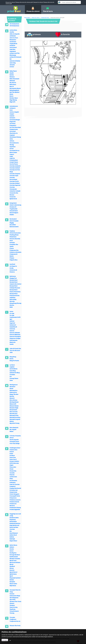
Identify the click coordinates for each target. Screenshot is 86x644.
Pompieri (13, 486)
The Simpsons (14, 598)
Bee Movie (13, 83)
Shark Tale (13, 560)
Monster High (14, 408)
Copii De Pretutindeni (14, 159)
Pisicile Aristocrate (13, 476)
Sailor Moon (13, 545)
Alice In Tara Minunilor (14, 39)
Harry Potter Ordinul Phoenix (15, 287)
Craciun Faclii (14, 181)
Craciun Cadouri (15, 168)
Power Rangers (14, 494)
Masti (11, 388)
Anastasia (13, 42)
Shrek (11, 564)
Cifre (11, 139)
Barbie (12, 75)
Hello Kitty (13, 299)
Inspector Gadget (15, 338)
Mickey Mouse (14, 402)
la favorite (63, 35)
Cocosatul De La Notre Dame (14, 151)
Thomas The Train (15, 601)
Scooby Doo (13, 553)
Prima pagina (27, 18)
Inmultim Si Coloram (13, 328)
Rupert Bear (13, 541)
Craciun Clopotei (15, 174)
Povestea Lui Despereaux (14, 491)
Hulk (11, 307)
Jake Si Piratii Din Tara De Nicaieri (15, 349)
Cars (11, 110)
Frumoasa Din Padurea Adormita (15, 251)
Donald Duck (14, 211)
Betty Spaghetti (14, 90)
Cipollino (13, 147)
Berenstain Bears (15, 88)
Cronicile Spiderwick (13, 198)
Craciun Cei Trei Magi (15, 171)
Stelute (12, 580)
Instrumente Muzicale (14, 341)
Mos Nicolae (13, 414)
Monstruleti (13, 410)
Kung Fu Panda (14, 361)
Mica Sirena (13, 400)
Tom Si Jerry (13, 607)
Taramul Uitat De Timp (15, 591)
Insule (12, 344)
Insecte (12, 331)
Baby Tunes (13, 71)
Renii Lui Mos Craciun (14, 528)
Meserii (12, 398)
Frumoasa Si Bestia (13, 255)
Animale (12, 45)
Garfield (12, 264)
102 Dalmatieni (14, 26)
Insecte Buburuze (15, 334)
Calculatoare (14, 106)
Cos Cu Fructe (14, 164)
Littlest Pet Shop (15, 373)
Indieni (12, 321)
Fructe (12, 248)
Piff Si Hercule (14, 463)
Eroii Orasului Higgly (14, 222)
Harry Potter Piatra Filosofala (15, 291)
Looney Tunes (14, 378)
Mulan (12, 421)
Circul (12, 149)
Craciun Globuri (15, 183)
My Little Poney (14, 423)
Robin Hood (13, 535)
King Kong (13, 357)
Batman (12, 77)
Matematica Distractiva (13, 391)
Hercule (12, 301)
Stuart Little (13, 584)
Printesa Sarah (14, 502)
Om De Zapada (14, 440)
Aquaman (13, 51)
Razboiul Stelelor (15, 523)
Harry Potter (14, 280)
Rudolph (12, 539)
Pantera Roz (13, 450)
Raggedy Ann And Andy (15, 515)
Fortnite (12, 242)
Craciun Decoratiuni (13, 178)
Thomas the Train (45, 18)
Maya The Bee (14, 394)
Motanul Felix (14, 415)
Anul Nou (12, 49)
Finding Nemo (14, 235)
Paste (11, 453)
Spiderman (13, 574)
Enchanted (13, 219)
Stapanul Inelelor (15, 578)
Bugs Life (12, 102)
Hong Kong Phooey (15, 303)
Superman (13, 586)
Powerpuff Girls (15, 496)
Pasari (12, 452)
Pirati (11, 469)
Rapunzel (13, 519)
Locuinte (12, 374)
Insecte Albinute (15, 333)
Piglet (11, 465)
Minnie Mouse (14, 406)
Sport (11, 576)
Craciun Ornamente (13, 188)
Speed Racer (13, 572)
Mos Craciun (14, 412)
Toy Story (12, 609)
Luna (11, 380)
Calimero (13, 108)
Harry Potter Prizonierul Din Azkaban (15, 295)
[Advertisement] (54, 16)
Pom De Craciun (15, 484)
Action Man (13, 30)
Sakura (12, 547)
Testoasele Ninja (15, 596)
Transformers (14, 611)
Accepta (5, 640)
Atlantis (12, 65)
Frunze (12, 258)
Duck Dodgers (14, 213)
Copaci (12, 154)
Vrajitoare (13, 619)
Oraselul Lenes (14, 441)
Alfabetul (13, 36)
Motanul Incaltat (15, 417)
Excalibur (13, 225)
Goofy (11, 268)
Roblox (12, 537)
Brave (11, 96)
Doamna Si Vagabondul (13, 208)
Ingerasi (12, 323)
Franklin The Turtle (14, 245)
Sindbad (12, 566)
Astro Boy (13, 63)
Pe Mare (12, 455)
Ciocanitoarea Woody (14, 144)
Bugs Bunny (13, 100)
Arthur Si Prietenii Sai (15, 58)
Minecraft (13, 404)
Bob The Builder (15, 92)
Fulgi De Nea (14, 260)
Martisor (12, 387)
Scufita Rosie (14, 557)
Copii (11, 156)
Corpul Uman (14, 162)
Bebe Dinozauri (14, 79)
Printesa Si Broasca (13, 505)
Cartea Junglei (14, 112)
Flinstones (13, 237)
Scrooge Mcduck (15, 555)
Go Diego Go (13, 266)
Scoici (11, 551)
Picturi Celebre (14, 461)
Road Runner (14, 533)
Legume (12, 367)
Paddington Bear (15, 448)
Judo (11, 352)
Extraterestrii (14, 227)
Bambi (12, 73)
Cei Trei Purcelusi (15, 127)
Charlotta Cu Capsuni (14, 134)
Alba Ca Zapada (15, 34)
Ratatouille (13, 521)
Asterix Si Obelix (15, 61)
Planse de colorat (36, 18)
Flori (11, 241)
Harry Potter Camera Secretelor (15, 283)
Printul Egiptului (15, 509)
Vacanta (12, 617)
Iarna (11, 311)
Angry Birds (13, 43)
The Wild (12, 599)
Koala (11, 359)
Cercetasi (13, 131)
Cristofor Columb (15, 191)
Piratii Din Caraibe (13, 472)
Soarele (12, 570)
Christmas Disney (15, 137)
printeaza (34, 35)
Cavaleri (12, 118)
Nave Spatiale (14, 427)
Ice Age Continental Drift (15, 316)
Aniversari (13, 47)
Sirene (12, 568)
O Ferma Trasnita (15, 436)
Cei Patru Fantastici (13, 124)
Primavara (13, 498)
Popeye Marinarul (15, 488)
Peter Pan (13, 457)
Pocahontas (13, 480)
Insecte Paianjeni (15, 336)
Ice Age (12, 313)
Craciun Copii (14, 175)
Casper (12, 114)
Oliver (12, 438)
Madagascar (14, 385)
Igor (11, 319)
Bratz (11, 94)
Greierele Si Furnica (13, 271)
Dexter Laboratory (15, 205)
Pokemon (13, 482)
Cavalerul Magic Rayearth (15, 121)
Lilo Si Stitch (13, 369)
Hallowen (13, 276)
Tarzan (12, 594)
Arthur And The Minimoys (15, 54)
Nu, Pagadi (13, 429)
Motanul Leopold (15, 419)
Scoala (12, 549)
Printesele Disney (15, 507)
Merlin (12, 396)
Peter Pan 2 (13, 459)
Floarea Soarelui (15, 239)
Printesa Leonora (15, 500)
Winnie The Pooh (15, 625)
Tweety (12, 613)
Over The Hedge (15, 443)
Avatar (12, 67)
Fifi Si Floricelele (15, 233)
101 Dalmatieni (14, 24)
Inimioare (13, 325)
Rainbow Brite (14, 518)
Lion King (13, 371)
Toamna (12, 605)
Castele (12, 116)
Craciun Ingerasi (15, 185)
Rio (11, 531)
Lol (11, 376)
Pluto (11, 479)
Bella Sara (13, 84)
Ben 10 (12, 86)
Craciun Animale (15, 166)
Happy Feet (13, 278)
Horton (12, 305)
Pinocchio (13, 467)
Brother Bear (14, 98)
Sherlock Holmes (15, 562)
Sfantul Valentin (15, 559)
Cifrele (12, 141)
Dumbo (12, 215)
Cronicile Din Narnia (14, 194)
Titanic (12, 603)
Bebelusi (12, 81)
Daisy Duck (13, 203)
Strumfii (12, 582)
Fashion (12, 231)
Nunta (11, 431)
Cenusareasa (14, 129)
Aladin (12, 32)
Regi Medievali (14, 525)
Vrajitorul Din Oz (15, 621)
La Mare (12, 365)
